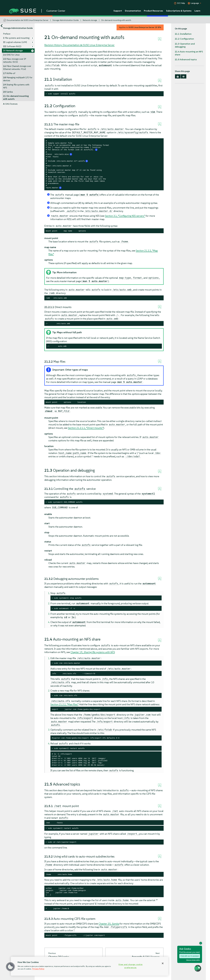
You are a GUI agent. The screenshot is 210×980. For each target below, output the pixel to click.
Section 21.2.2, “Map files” (64, 704)
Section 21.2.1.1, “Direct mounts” (86, 428)
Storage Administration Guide (66, 20)
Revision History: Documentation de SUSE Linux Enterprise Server (79, 45)
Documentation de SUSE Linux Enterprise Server (28, 20)
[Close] (163, 963)
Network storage (90, 20)
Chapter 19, (93, 652)
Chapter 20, (109, 924)
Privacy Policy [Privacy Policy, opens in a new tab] (38, 969)
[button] (10, 967)
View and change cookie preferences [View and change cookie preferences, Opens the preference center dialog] (130, 966)
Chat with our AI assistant (190, 956)
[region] (90, 966)
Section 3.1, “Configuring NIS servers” (125, 216)
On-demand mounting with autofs (116, 20)
